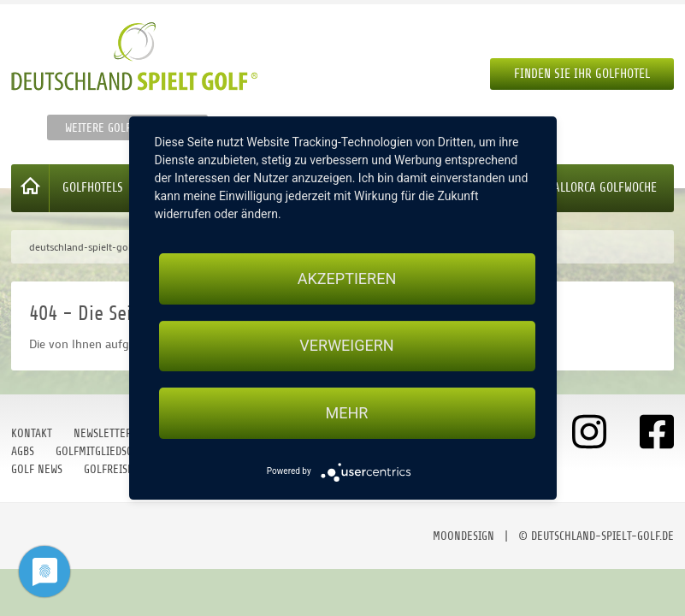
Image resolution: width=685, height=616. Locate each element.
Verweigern (346, 346)
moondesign (464, 536)
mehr (347, 413)
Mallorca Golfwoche (601, 188)
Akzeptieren (347, 278)
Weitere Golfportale (118, 128)
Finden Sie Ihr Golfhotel (582, 74)
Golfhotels (93, 188)
